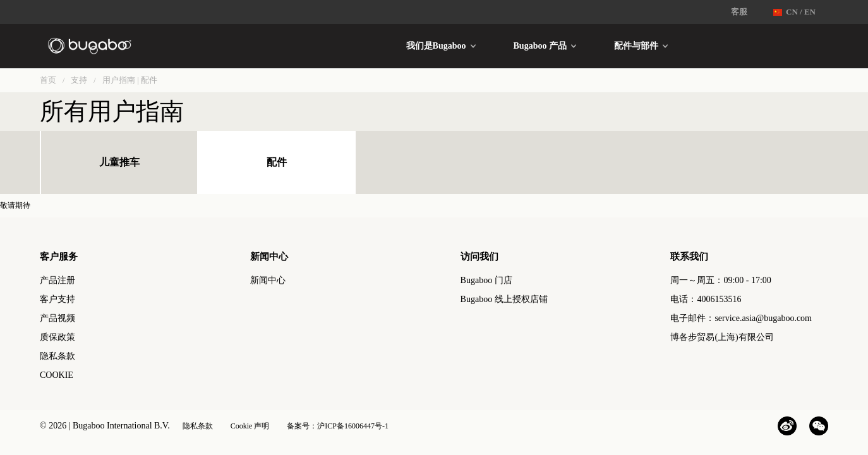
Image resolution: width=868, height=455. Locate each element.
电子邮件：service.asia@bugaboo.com (741, 318)
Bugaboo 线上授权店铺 (504, 299)
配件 (277, 162)
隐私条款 (57, 356)
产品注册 (57, 280)
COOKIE (57, 375)
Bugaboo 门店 (486, 280)
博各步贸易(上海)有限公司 (722, 337)
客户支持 (57, 299)
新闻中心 (268, 280)
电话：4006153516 (706, 299)
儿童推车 (119, 162)
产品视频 (57, 318)
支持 (79, 80)
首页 (48, 80)
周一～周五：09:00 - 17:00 (720, 280)
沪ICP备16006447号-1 (353, 426)
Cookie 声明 (250, 426)
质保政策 (57, 337)
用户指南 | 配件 (130, 80)
